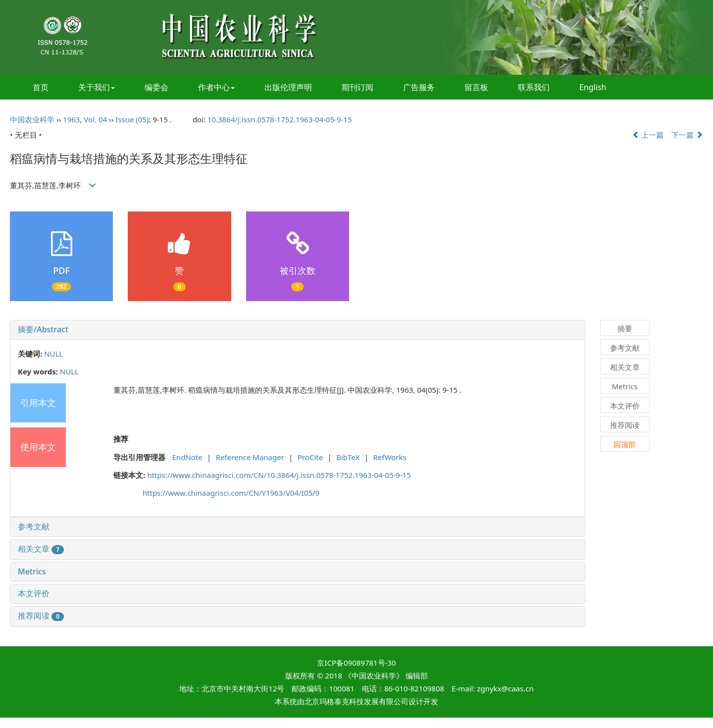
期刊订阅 (357, 87)
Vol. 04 (95, 119)
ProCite (310, 457)
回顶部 (625, 444)
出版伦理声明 (288, 87)
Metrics (32, 572)
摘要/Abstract (43, 329)
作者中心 (216, 87)
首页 (41, 87)
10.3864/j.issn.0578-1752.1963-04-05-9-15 (280, 119)
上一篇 (648, 135)
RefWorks (390, 457)
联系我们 (534, 87)
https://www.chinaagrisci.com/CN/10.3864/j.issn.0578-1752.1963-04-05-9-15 (279, 475)
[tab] (298, 330)
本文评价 (34, 593)
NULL (53, 354)
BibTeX (348, 457)
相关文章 (41, 549)
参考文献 (34, 526)
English (593, 87)
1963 (71, 119)
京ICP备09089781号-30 (356, 663)
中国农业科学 (32, 119)
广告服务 (419, 87)
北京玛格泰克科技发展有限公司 (356, 701)
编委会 (156, 87)
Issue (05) (132, 119)
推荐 (121, 439)
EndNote (187, 457)
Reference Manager (250, 457)
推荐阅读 (41, 616)
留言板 (476, 87)
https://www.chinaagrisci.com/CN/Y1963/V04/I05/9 (231, 493)
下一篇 (687, 135)
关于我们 (97, 87)
